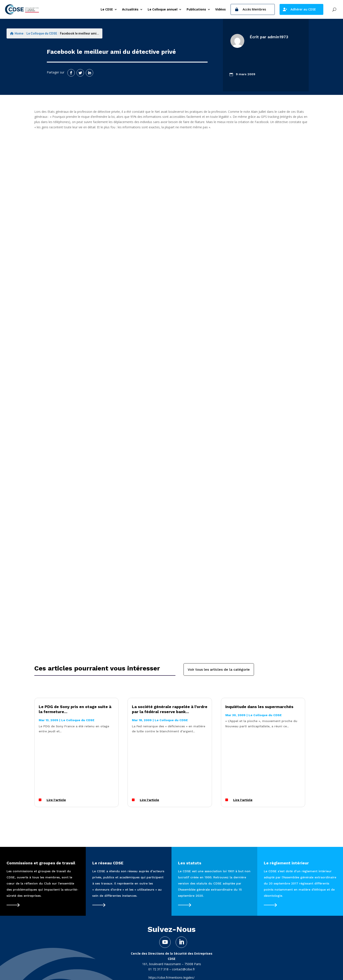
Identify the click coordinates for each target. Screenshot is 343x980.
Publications (196, 9)
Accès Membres (254, 9)
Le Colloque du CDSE (42, 33)
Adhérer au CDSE (303, 9)
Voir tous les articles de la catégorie (219, 669)
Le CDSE (107, 9)
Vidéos (220, 9)
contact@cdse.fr (183, 969)
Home (17, 33)
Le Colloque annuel (163, 9)
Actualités (130, 9)
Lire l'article (56, 800)
